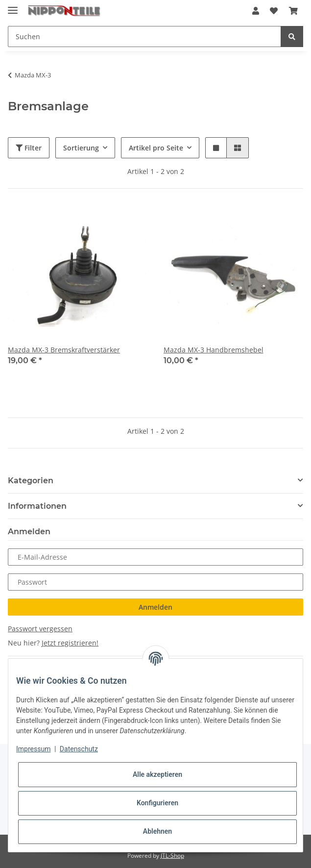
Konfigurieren (157, 803)
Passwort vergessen (40, 629)
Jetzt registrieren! (70, 643)
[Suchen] (144, 37)
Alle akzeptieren (157, 774)
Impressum (33, 749)
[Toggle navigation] (13, 6)
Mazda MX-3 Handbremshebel (214, 350)
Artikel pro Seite (156, 148)
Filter (29, 148)
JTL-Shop (172, 856)
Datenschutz (79, 749)
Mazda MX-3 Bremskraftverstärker (64, 350)
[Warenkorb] (293, 11)
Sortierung (81, 148)
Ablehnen (157, 831)
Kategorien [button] (31, 481)
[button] (256, 11)
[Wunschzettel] (274, 11)
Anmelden (155, 607)
